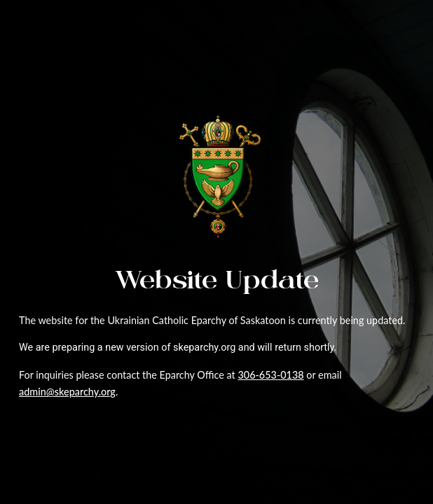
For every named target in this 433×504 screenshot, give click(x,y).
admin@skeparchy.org (67, 392)
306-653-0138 (270, 375)
